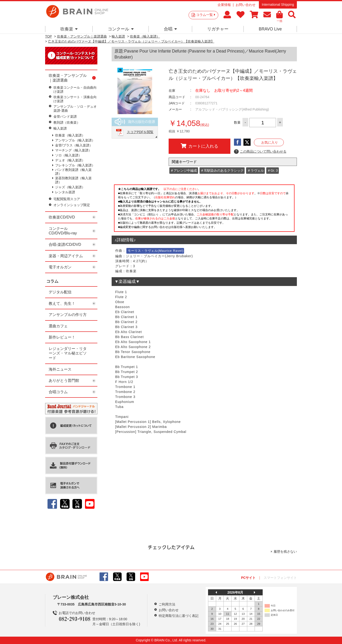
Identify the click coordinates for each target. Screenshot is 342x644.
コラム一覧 (206, 15)
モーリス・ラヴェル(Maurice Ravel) (156, 251)
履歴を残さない (285, 552)
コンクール (121, 29)
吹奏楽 (69, 29)
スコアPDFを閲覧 (140, 132)
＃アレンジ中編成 (184, 170)
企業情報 (224, 5)
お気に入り (270, 142)
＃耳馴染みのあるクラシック (222, 170)
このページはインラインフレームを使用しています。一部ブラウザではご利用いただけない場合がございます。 (204, 209)
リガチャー (218, 29)
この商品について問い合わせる (260, 152)
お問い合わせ (246, 5)
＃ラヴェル (256, 170)
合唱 (170, 29)
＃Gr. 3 (272, 170)
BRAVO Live (270, 29)
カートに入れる (199, 146)
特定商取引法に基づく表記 (179, 616)
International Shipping (278, 5)
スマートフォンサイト (280, 578)
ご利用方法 (167, 604)
